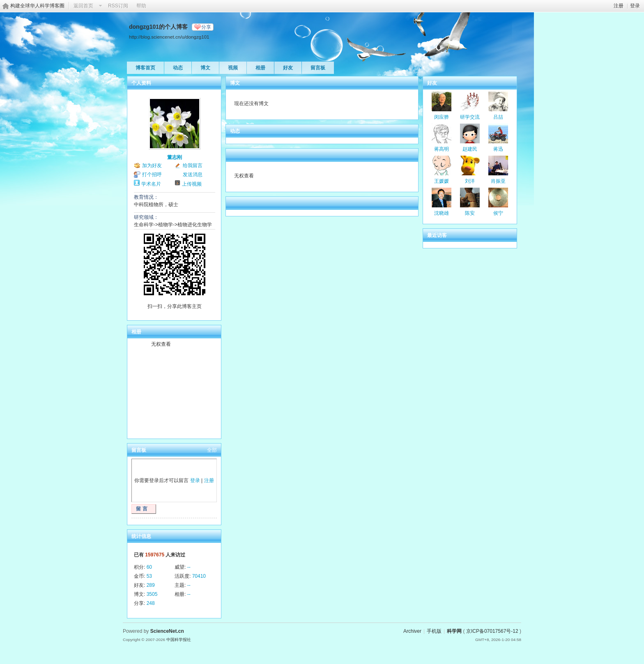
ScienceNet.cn (167, 631)
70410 (199, 576)
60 (149, 567)
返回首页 (83, 6)
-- (189, 567)
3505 (152, 594)
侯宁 (498, 213)
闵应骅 (442, 117)
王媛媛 (442, 181)
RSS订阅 (118, 6)
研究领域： (146, 217)
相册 (260, 68)
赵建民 (470, 149)
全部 (212, 450)
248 (151, 603)
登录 (635, 6)
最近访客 (437, 235)
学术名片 (151, 184)
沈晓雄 (442, 213)
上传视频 (192, 184)
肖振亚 (498, 181)
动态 (178, 68)
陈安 (470, 213)
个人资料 (141, 83)
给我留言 (193, 165)
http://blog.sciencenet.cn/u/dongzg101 (169, 37)
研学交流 (470, 117)
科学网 (454, 631)
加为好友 (152, 165)
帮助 (141, 6)
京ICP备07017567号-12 (492, 631)
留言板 (318, 68)
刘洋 (470, 181)
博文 (205, 68)
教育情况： (146, 197)
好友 (288, 68)
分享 (206, 27)
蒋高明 (442, 149)
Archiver (412, 631)
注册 (619, 6)
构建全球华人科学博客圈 (37, 6)
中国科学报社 (179, 640)
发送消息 (193, 175)
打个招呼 (152, 175)
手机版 (434, 631)
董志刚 (175, 157)
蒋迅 (498, 149)
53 (149, 576)
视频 (233, 68)
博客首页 (145, 68)
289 (151, 585)
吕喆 (498, 117)
